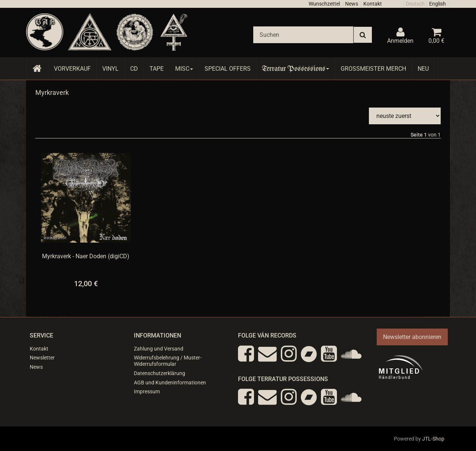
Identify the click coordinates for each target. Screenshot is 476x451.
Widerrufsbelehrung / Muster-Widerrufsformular (168, 361)
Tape (157, 69)
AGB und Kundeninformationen (170, 383)
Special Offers (228, 69)
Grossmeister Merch (373, 69)
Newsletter (42, 358)
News (352, 4)
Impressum (147, 391)
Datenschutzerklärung (160, 373)
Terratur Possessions (296, 69)
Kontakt (373, 4)
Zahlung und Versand (159, 349)
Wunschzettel (324, 4)
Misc (184, 69)
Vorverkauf (72, 69)
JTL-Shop (433, 439)
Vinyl (110, 69)
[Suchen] (303, 35)
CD (134, 69)
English (438, 4)
